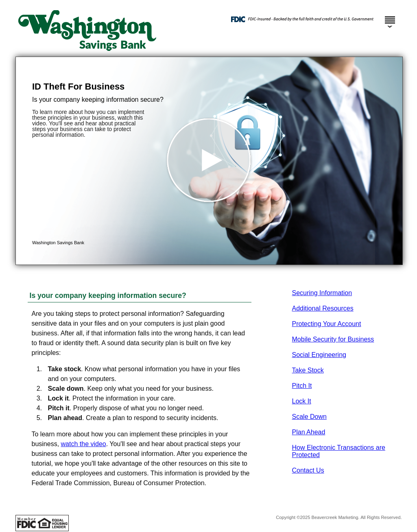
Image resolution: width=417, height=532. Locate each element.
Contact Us (308, 470)
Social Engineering (319, 355)
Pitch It (302, 386)
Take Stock (308, 370)
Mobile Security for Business (333, 339)
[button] (209, 161)
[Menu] (390, 16)
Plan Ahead (309, 432)
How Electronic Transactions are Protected (339, 451)
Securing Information (322, 293)
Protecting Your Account (327, 324)
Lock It (302, 401)
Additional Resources (323, 308)
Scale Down (309, 417)
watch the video (84, 444)
